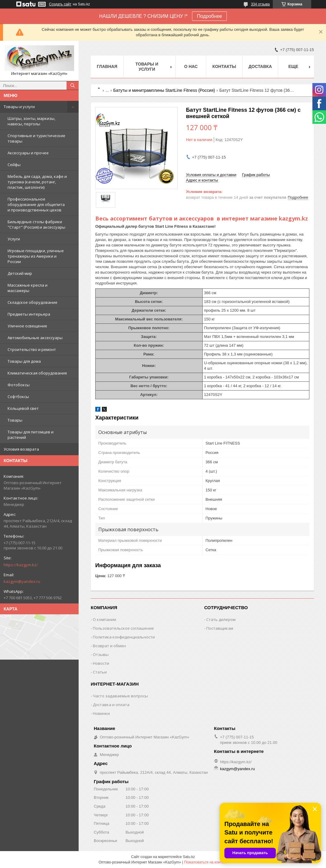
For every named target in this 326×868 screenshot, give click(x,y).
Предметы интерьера (29, 314)
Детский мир (20, 273)
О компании (104, 619)
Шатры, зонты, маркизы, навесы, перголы (31, 121)
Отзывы (101, 654)
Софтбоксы (18, 397)
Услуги (14, 239)
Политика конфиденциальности (124, 637)
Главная (107, 66)
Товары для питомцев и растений (31, 435)
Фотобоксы (19, 385)
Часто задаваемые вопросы (120, 696)
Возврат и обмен (109, 646)
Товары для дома (24, 361)
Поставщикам (220, 628)
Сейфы (14, 165)
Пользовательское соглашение (123, 628)
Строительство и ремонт (32, 349)
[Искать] (73, 85)
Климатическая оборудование (37, 373)
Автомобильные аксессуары (35, 338)
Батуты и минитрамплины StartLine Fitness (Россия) (164, 90)
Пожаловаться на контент (206, 862)
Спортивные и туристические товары (36, 138)
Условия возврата (21, 449)
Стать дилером (221, 619)
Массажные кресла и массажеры (28, 288)
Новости (101, 663)
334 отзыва (260, 4)
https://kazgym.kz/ (21, 565)
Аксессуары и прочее (28, 153)
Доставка (260, 66)
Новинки (101, 713)
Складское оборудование (33, 302)
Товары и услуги (19, 107)
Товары (15, 420)
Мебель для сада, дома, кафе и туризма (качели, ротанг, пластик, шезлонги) (37, 182)
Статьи (100, 672)
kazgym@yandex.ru (22, 581)
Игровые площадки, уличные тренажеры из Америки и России (36, 256)
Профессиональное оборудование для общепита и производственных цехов (36, 204)
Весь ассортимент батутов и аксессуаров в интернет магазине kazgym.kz (202, 218)
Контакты (224, 66)
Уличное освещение (27, 326)
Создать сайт (60, 4)
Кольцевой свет (23, 408)
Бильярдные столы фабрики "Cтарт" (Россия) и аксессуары (36, 224)
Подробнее (209, 16)
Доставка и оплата (111, 705)
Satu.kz (189, 857)
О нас (191, 66)
